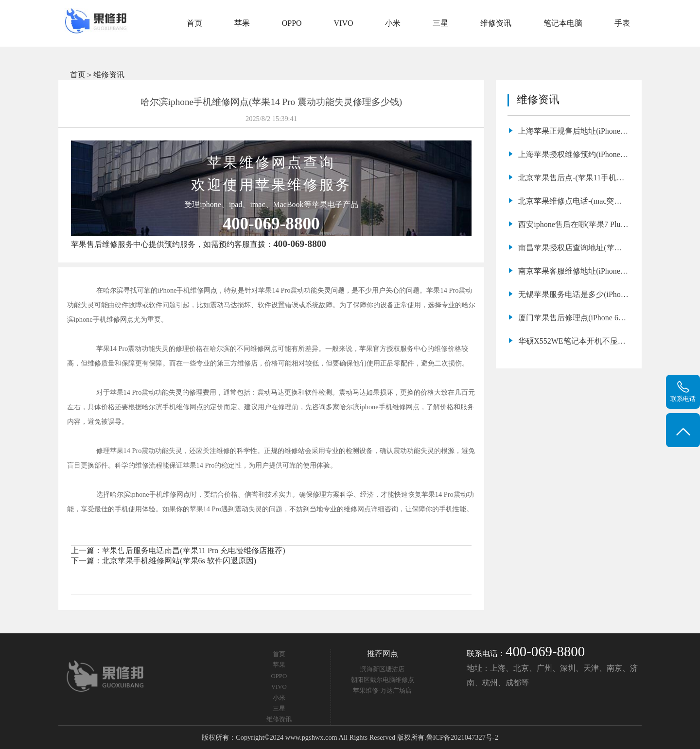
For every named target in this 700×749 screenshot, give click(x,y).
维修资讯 (496, 23)
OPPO (292, 23)
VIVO (344, 23)
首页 (194, 23)
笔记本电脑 (563, 23)
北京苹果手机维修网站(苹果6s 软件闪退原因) (179, 561)
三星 (440, 23)
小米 (393, 23)
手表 (622, 23)
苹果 (242, 23)
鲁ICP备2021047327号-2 (462, 737)
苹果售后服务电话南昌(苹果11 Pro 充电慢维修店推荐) (193, 550)
